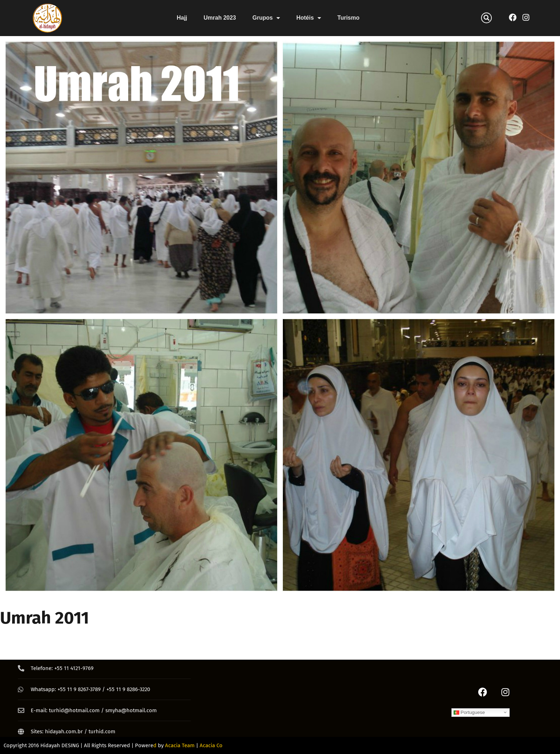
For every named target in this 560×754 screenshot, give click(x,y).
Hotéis (309, 18)
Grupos (266, 18)
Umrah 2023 (220, 18)
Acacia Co (211, 745)
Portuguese (469, 712)
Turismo (349, 18)
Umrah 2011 (44, 618)
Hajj (182, 18)
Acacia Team (180, 745)
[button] (486, 18)
